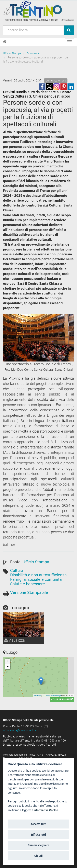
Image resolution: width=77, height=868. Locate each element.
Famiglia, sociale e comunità (36, 579)
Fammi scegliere (39, 845)
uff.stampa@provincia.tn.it (20, 730)
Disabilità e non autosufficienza (38, 575)
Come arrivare (62, 700)
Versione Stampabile (29, 592)
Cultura (17, 570)
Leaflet (37, 695)
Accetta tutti (38, 824)
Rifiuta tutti (38, 835)
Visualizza (15, 640)
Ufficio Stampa (12, 53)
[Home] (5, 42)
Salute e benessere (28, 584)
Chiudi (38, 856)
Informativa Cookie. (46, 810)
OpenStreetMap (53, 695)
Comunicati (34, 53)
